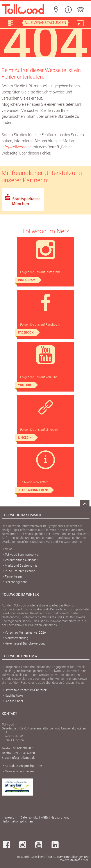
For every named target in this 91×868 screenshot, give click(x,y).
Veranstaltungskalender (21, 560)
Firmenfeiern (13, 576)
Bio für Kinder (14, 701)
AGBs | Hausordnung (55, 817)
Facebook (26, 332)
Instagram (27, 280)
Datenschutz (29, 817)
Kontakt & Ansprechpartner (23, 766)
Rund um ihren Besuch (20, 571)
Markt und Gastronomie (21, 566)
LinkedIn (25, 438)
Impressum (9, 817)
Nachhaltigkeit (15, 696)
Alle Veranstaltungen (45, 23)
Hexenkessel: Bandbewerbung (25, 643)
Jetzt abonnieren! (33, 490)
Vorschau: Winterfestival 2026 (25, 633)
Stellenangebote (16, 582)
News (9, 549)
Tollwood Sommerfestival (22, 555)
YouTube (25, 385)
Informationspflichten (18, 821)
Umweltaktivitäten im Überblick (26, 690)
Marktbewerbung (17, 638)
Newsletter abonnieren (20, 771)
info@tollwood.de (17, 147)
